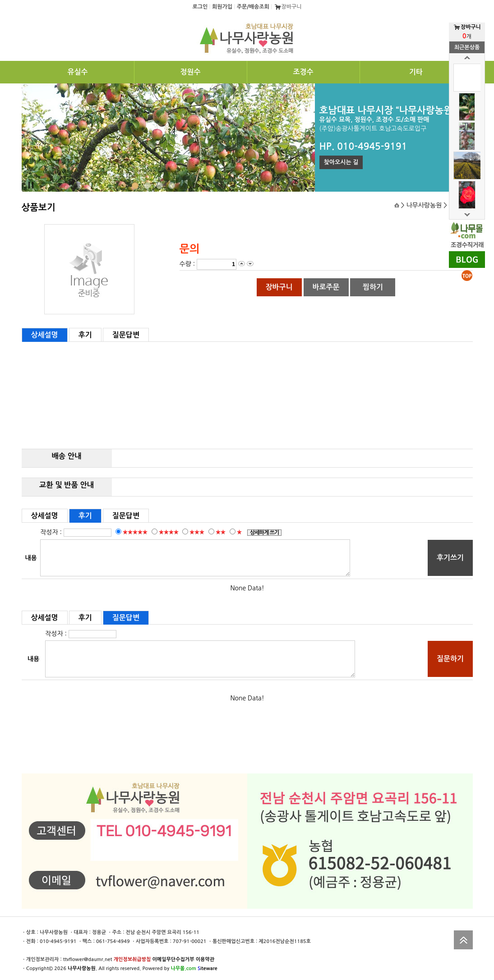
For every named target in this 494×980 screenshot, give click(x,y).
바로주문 (326, 287)
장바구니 (288, 7)
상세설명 (45, 335)
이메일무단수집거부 (173, 959)
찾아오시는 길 (341, 162)
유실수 (77, 72)
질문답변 (126, 335)
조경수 (303, 72)
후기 (85, 335)
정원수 (190, 72)
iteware (208, 968)
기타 (416, 72)
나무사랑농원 (82, 968)
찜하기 (373, 287)
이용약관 (205, 959)
